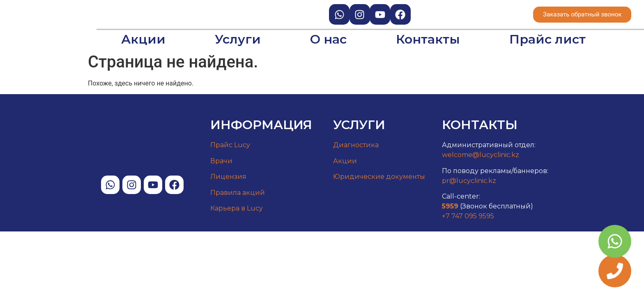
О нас (328, 39)
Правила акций (238, 193)
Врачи (221, 161)
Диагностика (356, 145)
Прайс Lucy (230, 145)
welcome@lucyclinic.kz (481, 155)
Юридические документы (379, 177)
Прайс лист (547, 39)
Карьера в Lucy (237, 208)
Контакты (428, 39)
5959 (450, 206)
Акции (143, 39)
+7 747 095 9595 (468, 216)
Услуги (238, 39)
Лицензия (228, 177)
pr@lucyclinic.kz (469, 181)
